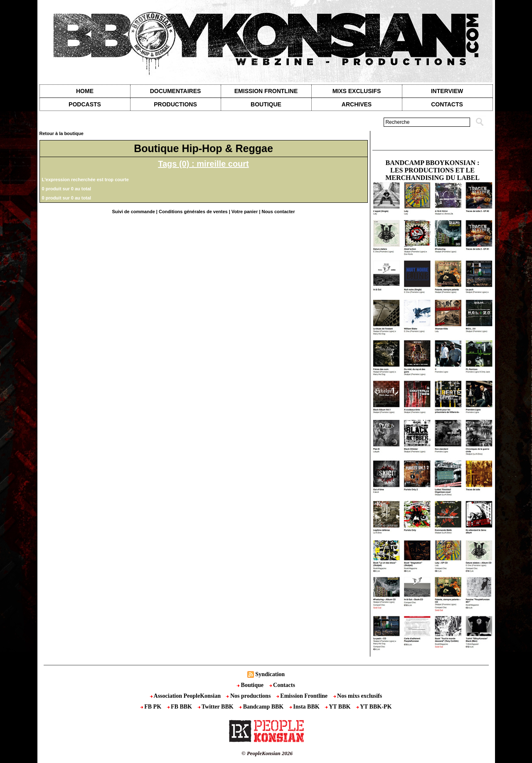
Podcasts (85, 104)
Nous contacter (278, 212)
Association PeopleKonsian (186, 696)
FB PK (152, 707)
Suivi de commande (133, 212)
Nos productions (249, 696)
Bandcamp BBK (262, 707)
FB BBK (180, 707)
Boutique (266, 104)
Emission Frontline (266, 91)
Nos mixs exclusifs (358, 696)
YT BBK (339, 707)
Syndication (270, 674)
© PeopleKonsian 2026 (267, 753)
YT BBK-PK (374, 707)
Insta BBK (305, 707)
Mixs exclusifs (357, 91)
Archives (357, 104)
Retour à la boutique (62, 133)
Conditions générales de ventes (193, 212)
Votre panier (245, 212)
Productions (175, 104)
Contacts (282, 685)
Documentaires (176, 91)
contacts (447, 104)
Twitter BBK (217, 707)
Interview (447, 91)
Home (85, 91)
